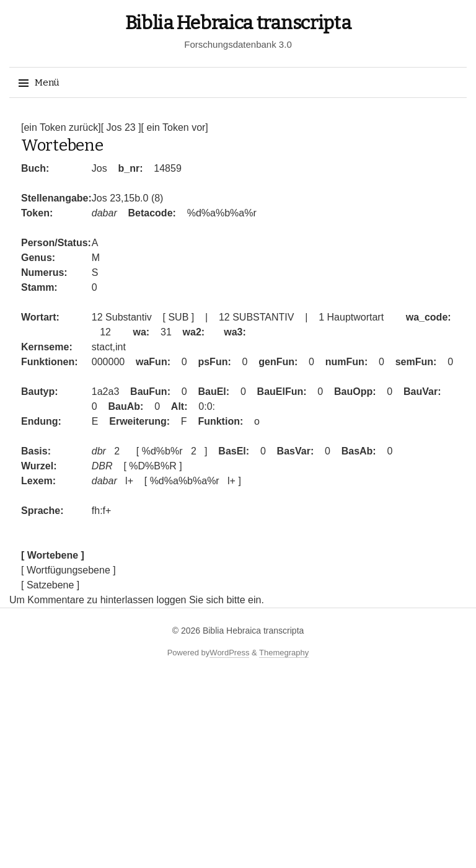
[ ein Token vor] (175, 127)
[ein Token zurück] (61, 127)
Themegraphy (284, 653)
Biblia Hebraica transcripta (238, 23)
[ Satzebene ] (50, 585)
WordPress (229, 653)
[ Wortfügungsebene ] (68, 570)
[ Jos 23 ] (121, 127)
